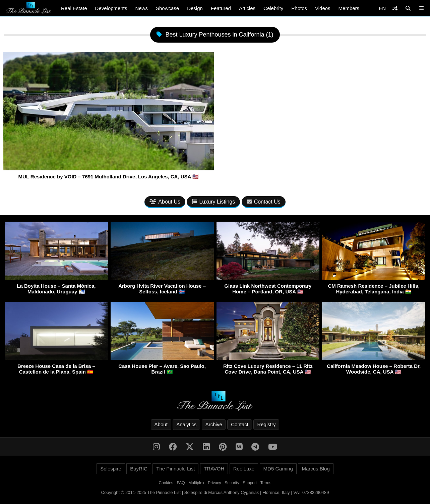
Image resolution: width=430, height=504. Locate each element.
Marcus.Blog (316, 469)
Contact (240, 424)
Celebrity (273, 8)
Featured (221, 8)
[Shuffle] (395, 8)
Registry (266, 424)
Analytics (186, 424)
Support (250, 483)
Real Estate (74, 8)
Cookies (166, 483)
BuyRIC (139, 469)
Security (232, 483)
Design (195, 8)
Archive (214, 424)
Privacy (214, 483)
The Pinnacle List (175, 469)
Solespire (111, 469)
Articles (247, 8)
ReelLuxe (244, 469)
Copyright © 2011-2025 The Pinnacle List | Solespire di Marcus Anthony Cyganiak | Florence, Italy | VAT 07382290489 (215, 492)
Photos (299, 8)
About (161, 424)
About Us (165, 202)
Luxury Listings (213, 202)
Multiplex (196, 483)
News (141, 8)
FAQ (181, 483)
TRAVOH (214, 469)
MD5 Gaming (278, 469)
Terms (266, 483)
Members (349, 8)
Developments (111, 8)
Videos (323, 8)
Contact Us (264, 202)
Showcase (167, 8)
